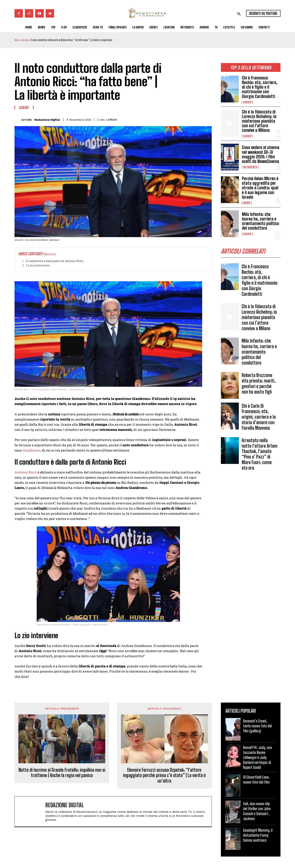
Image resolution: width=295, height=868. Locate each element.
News (247, 203)
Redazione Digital (47, 120)
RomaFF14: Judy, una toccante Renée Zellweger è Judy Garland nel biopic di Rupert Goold (257, 757)
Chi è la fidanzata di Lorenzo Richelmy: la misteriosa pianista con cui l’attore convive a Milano (259, 121)
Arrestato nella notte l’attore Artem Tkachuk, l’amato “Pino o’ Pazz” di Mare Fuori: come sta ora (260, 454)
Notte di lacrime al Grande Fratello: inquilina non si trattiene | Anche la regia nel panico (62, 773)
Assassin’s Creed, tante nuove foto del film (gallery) (257, 726)
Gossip (25, 40)
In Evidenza (250, 167)
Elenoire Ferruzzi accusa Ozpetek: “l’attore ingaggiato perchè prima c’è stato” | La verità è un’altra (164, 776)
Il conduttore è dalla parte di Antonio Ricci (55, 261)
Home (17, 40)
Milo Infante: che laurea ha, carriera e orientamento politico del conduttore (261, 221)
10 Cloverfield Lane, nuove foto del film (256, 780)
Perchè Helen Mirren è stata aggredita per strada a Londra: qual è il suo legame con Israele (260, 188)
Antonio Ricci (26, 472)
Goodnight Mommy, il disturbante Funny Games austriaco (258, 835)
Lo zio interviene (38, 265)
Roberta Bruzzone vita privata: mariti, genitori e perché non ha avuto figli (259, 383)
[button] (239, 14)
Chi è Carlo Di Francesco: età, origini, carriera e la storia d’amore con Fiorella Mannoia (259, 417)
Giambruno (31, 450)
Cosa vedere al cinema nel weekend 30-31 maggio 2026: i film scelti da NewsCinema (261, 154)
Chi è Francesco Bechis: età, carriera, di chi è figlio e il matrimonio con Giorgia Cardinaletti (260, 87)
